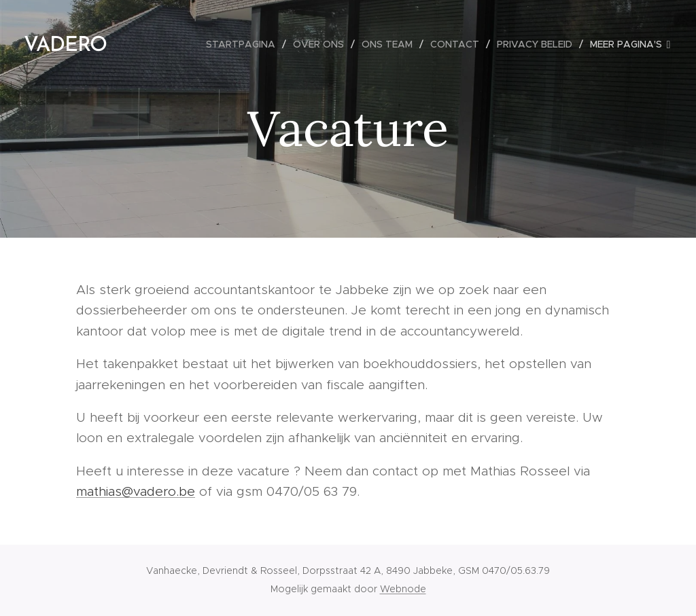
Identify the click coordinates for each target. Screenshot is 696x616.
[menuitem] (244, 44)
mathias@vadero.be (136, 491)
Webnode (403, 589)
